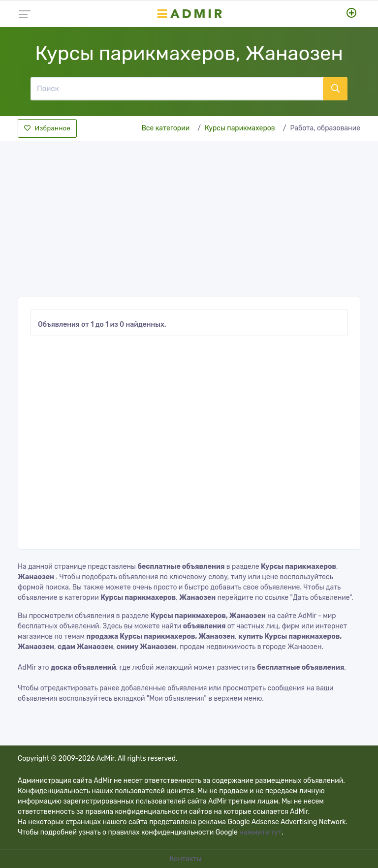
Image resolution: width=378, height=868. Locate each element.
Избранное (47, 128)
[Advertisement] (189, 216)
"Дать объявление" (321, 598)
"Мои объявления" (177, 698)
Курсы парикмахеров (240, 128)
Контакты (187, 859)
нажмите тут (260, 832)
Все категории (165, 128)
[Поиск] (177, 89)
